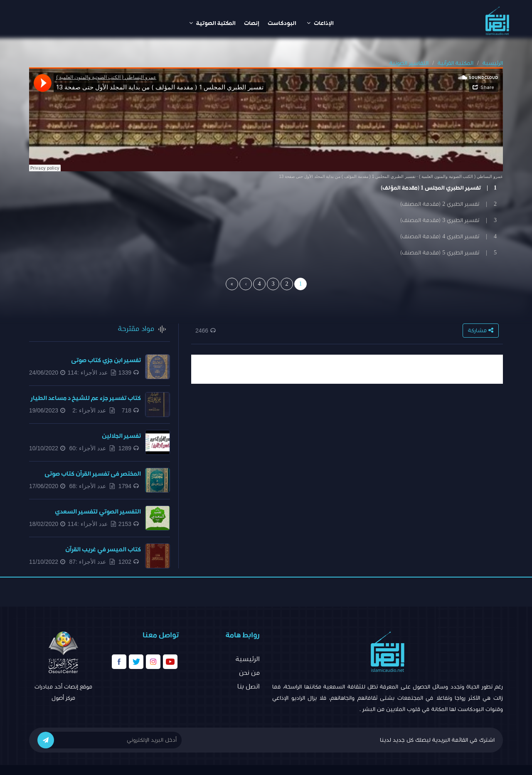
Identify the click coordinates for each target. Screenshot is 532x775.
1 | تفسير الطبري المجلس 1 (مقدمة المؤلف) (439, 188)
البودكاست (282, 23)
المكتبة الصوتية (212, 23)
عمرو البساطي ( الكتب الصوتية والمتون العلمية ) (461, 176)
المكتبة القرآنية (456, 63)
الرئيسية (493, 63)
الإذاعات (320, 23)
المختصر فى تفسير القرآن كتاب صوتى (93, 474)
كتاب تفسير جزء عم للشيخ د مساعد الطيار (86, 398)
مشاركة (481, 330)
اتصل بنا (249, 686)
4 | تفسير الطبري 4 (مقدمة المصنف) (448, 237)
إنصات (252, 23)
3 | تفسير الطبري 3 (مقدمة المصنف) (448, 220)
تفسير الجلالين (121, 436)
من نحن (249, 673)
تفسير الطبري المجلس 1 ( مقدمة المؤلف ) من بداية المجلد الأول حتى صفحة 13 (347, 176)
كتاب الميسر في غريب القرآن (103, 549)
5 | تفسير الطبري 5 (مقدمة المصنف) (448, 253)
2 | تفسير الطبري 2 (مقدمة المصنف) (448, 204)
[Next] (246, 284)
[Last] (232, 284)
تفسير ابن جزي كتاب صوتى (106, 360)
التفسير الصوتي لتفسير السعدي (98, 512)
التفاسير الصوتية (409, 63)
